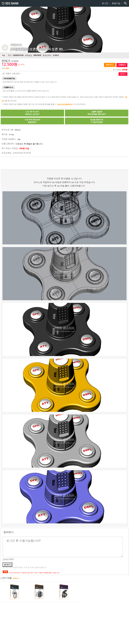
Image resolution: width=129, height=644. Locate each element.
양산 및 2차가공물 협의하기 (65, 104)
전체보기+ (16, 578)
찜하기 (123, 74)
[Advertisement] (36, 163)
